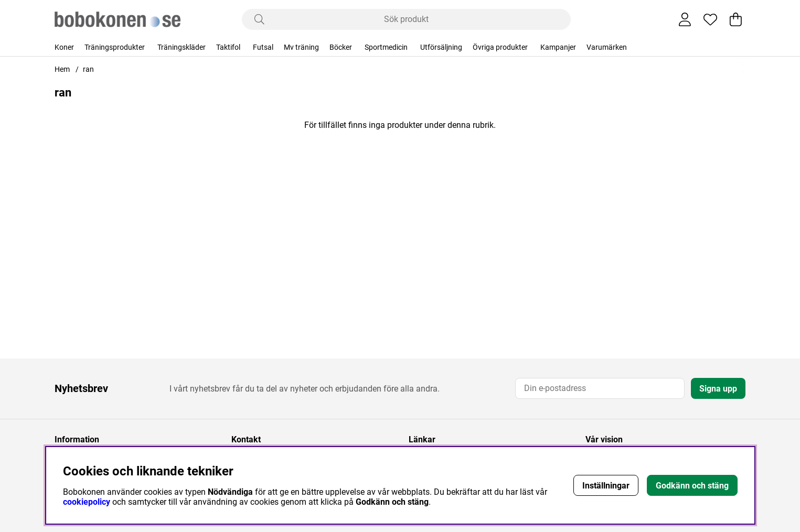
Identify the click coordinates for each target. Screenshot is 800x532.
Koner (64, 47)
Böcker (341, 47)
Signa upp (718, 389)
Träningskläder (182, 47)
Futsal (263, 47)
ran (88, 69)
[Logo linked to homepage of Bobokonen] (118, 19)
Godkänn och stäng (692, 486)
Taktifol (228, 47)
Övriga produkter (500, 47)
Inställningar (606, 486)
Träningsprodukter (115, 47)
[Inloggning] (685, 19)
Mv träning (301, 47)
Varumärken (607, 47)
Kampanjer (558, 47)
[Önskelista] (710, 19)
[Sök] (406, 19)
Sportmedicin (386, 47)
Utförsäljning (441, 47)
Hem (62, 69)
